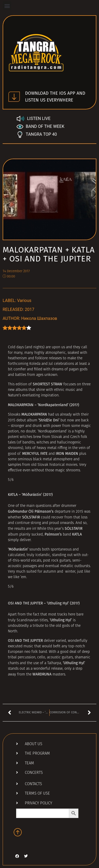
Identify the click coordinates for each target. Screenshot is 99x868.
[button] (7, 6)
